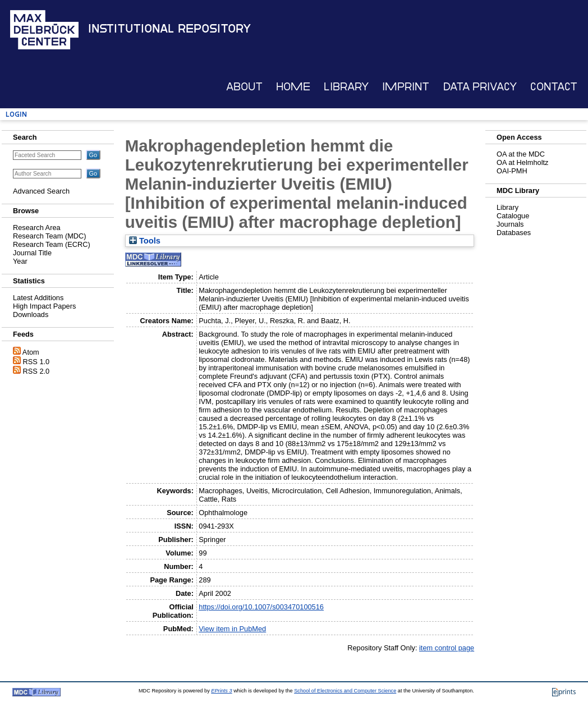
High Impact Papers (44, 306)
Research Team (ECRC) (52, 244)
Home (293, 87)
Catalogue (513, 216)
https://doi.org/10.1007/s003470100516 (261, 607)
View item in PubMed (232, 629)
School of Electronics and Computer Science (345, 691)
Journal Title (32, 253)
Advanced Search (41, 191)
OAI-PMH (512, 171)
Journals (510, 224)
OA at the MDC (521, 154)
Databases (514, 233)
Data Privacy (480, 87)
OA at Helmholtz (522, 162)
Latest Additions (38, 298)
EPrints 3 (221, 691)
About (244, 87)
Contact (554, 87)
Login (16, 114)
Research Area (37, 228)
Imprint (406, 87)
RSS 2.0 (36, 371)
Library (346, 87)
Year (20, 261)
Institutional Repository (169, 29)
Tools (145, 241)
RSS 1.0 (36, 362)
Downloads (31, 315)
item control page (447, 648)
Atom (31, 352)
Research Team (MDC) (50, 236)
